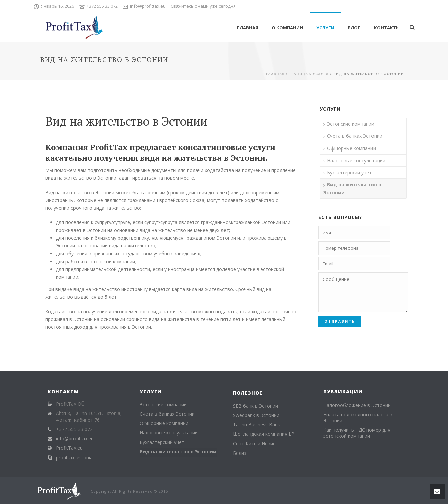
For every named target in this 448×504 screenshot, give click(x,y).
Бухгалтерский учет (349, 172)
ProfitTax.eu (69, 448)
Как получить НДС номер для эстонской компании (357, 433)
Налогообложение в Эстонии (357, 405)
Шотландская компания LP (264, 434)
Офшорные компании (351, 148)
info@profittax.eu (148, 6)
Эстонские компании (351, 124)
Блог (354, 28)
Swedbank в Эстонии (256, 415)
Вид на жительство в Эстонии (352, 188)
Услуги (325, 28)
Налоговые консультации (356, 160)
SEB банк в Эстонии (255, 406)
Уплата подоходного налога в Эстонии (358, 418)
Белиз (240, 453)
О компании (287, 28)
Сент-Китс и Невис (254, 444)
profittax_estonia (74, 458)
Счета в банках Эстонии (355, 136)
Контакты (387, 28)
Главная (248, 28)
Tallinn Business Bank (256, 425)
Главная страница (287, 74)
